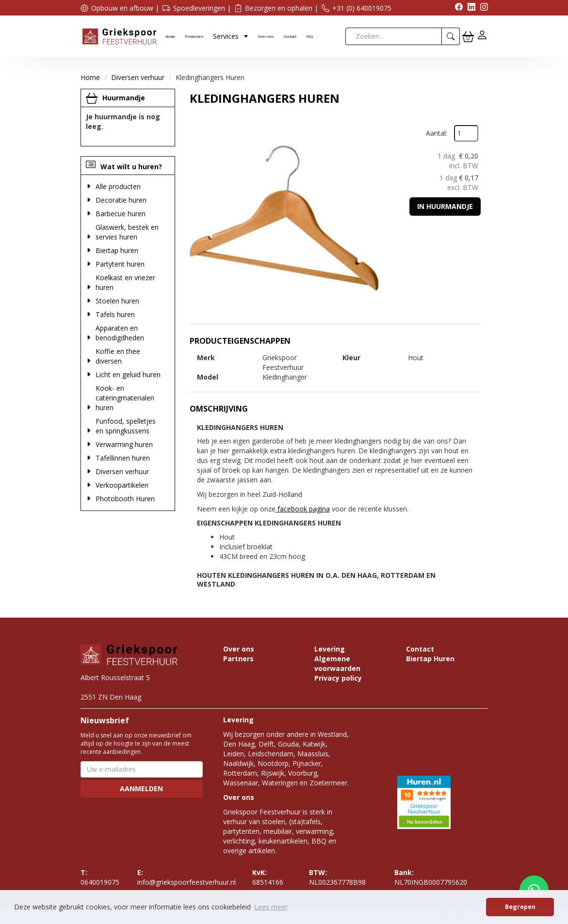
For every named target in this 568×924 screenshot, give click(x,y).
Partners (238, 659)
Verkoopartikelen (122, 485)
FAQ (309, 36)
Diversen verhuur (138, 77)
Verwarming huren (124, 444)
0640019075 (100, 877)
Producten (194, 36)
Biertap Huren (430, 659)
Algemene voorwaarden (337, 663)
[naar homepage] (119, 36)
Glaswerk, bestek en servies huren (127, 232)
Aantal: (437, 133)
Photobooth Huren (125, 499)
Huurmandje (124, 98)
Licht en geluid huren (128, 374)
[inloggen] (482, 36)
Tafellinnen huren (123, 458)
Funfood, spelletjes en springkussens (126, 426)
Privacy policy (338, 678)
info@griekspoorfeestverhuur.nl (187, 877)
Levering (330, 649)
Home (170, 36)
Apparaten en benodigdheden (120, 333)
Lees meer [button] (271, 907)
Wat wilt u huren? (124, 167)
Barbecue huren (121, 214)
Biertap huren (117, 250)
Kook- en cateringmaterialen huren (125, 398)
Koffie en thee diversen (118, 356)
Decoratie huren (121, 200)
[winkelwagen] (468, 36)
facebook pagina (303, 509)
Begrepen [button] (520, 907)
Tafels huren (115, 314)
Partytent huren (120, 264)
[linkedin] (469, 8)
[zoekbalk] (394, 36)
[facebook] (456, 8)
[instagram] (482, 8)
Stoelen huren (117, 301)
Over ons (266, 36)
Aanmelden (141, 789)
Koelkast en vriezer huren (125, 282)
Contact (290, 36)
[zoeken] (451, 36)
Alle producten (118, 186)
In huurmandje (445, 206)
